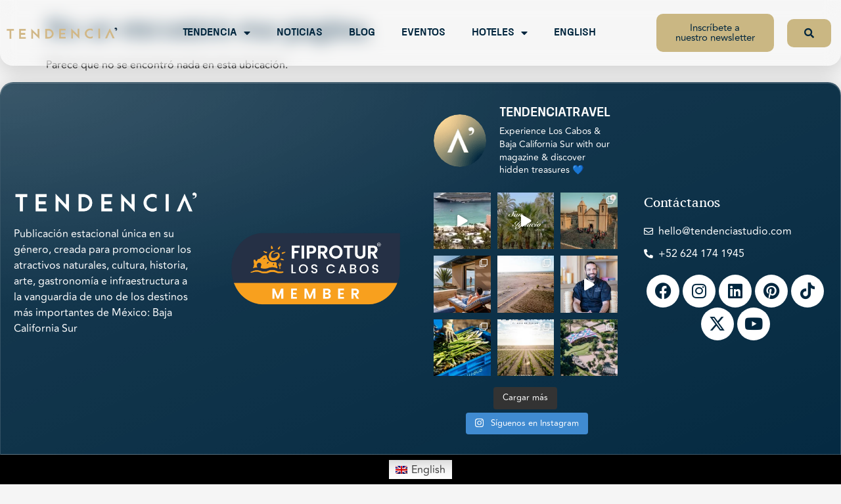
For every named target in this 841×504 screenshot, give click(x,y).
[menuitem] (420, 469)
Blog (362, 33)
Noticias (300, 33)
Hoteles (500, 33)
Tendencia (216, 33)
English (575, 33)
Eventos (423, 33)
